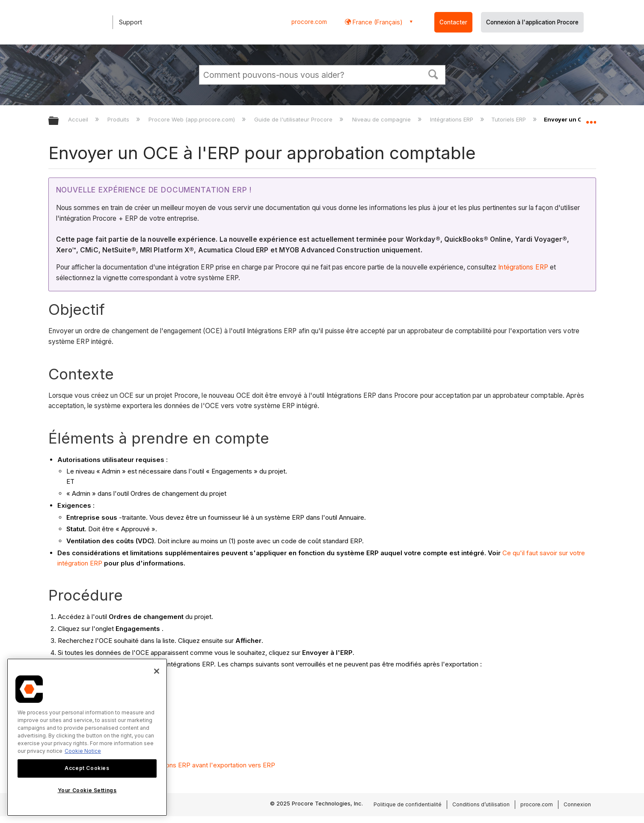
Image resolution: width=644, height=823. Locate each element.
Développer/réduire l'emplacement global (591, 118)
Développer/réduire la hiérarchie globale (59, 121)
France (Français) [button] (377, 22)
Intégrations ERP (453, 119)
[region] (87, 737)
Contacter (453, 22)
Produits (119, 119)
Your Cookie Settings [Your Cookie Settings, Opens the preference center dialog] (87, 790)
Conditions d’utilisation (481, 804)
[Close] (157, 671)
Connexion (577, 804)
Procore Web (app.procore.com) (193, 119)
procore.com (309, 22)
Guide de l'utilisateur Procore (294, 119)
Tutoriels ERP (509, 119)
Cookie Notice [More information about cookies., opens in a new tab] (83, 751)
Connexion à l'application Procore (532, 22)
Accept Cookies (87, 768)
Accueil (79, 119)
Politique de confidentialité (408, 804)
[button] (433, 74)
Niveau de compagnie (382, 119)
